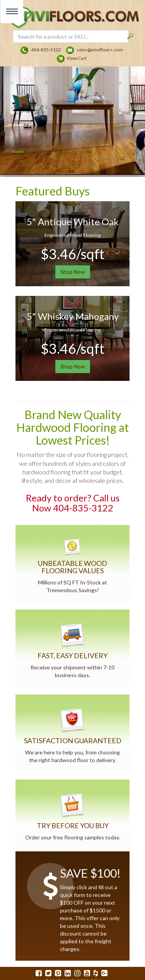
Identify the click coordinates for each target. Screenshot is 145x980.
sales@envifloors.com (100, 50)
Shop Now (73, 272)
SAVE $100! (90, 873)
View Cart (77, 58)
